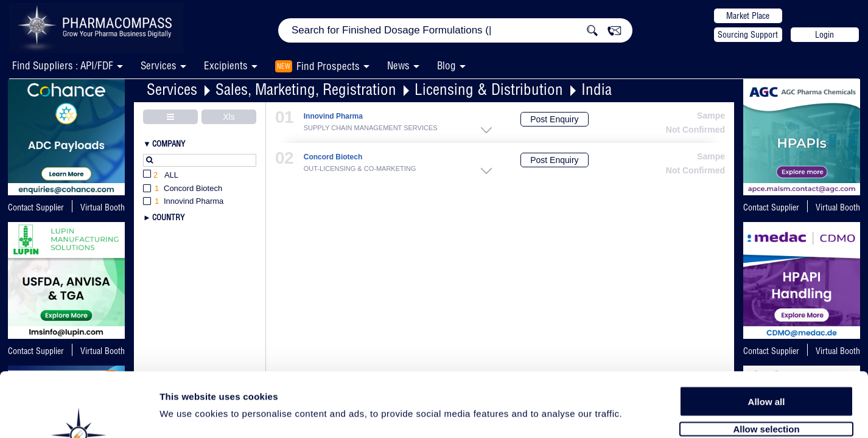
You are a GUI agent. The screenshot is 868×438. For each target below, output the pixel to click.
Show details (639, 415)
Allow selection (766, 363)
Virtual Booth (103, 207)
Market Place (748, 16)
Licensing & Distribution (489, 89)
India (597, 89)
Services (172, 89)
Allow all (767, 336)
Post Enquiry (554, 119)
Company (169, 144)
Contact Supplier (36, 207)
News (398, 65)
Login (824, 35)
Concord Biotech (333, 157)
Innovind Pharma (333, 116)
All (161, 176)
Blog (446, 65)
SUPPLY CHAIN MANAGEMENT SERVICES (371, 128)
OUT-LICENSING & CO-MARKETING (360, 169)
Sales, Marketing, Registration (306, 89)
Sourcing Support (748, 35)
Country (168, 217)
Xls (229, 117)
